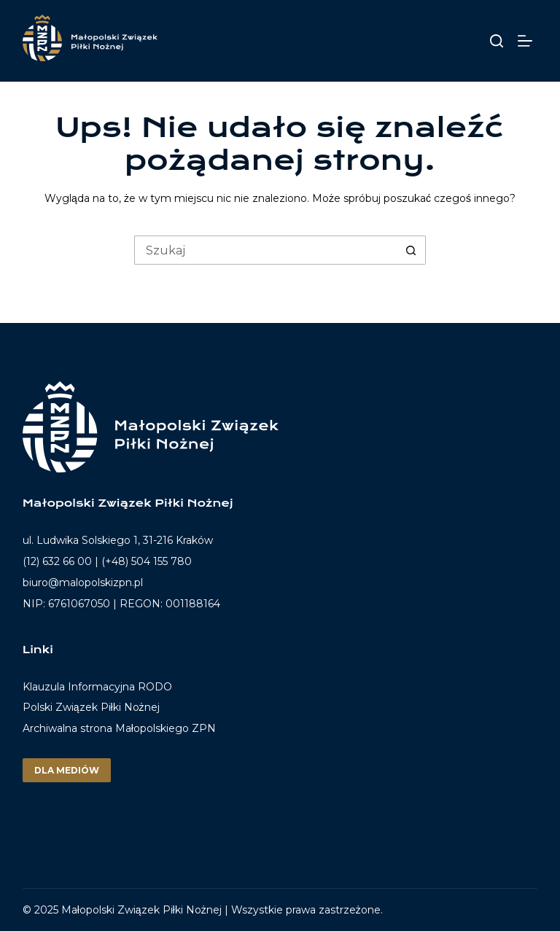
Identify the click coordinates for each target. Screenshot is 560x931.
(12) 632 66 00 (57, 561)
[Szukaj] (497, 41)
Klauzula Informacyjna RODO (97, 687)
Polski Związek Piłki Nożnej (91, 707)
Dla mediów (67, 770)
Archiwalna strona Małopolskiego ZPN (119, 728)
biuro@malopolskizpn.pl (83, 583)
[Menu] (528, 41)
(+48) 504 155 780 (147, 561)
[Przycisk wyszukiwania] (411, 250)
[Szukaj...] (265, 250)
